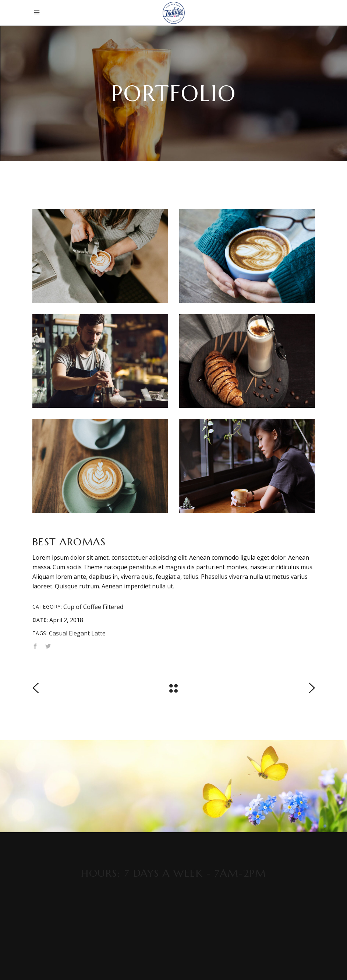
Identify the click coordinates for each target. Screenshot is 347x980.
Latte (98, 633)
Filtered (113, 607)
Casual (58, 633)
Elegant (79, 633)
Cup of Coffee (82, 607)
